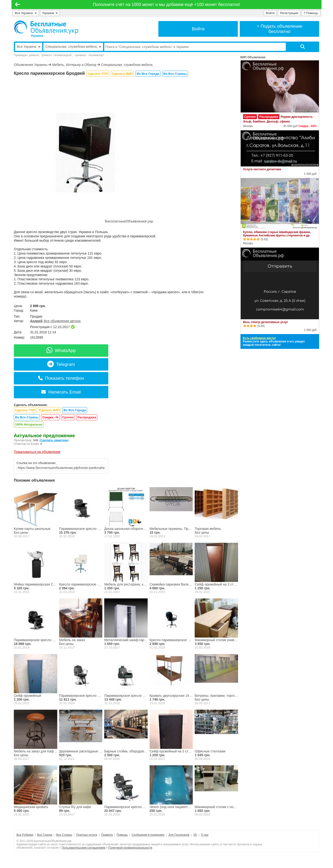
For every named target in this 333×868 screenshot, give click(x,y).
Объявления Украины (31, 65)
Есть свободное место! (259, 338)
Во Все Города (148, 74)
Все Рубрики (25, 835)
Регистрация (289, 13)
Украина (50, 13)
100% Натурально (29, 424)
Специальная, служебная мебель (127, 65)
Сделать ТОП (98, 74)
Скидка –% (50, 417)
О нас (205, 835)
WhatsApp (61, 350)
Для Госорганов (179, 835)
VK (195, 835)
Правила (107, 835)
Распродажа (87, 417)
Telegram (61, 364)
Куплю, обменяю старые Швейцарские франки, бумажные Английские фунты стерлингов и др (277, 234)
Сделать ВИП (122, 74)
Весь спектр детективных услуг (266, 322)
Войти (270, 13)
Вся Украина (26, 13)
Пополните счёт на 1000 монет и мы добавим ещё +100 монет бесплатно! (166, 5)
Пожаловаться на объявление (37, 452)
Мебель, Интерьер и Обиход (74, 65)
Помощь (122, 835)
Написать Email (61, 392)
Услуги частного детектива (262, 169)
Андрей (36, 321)
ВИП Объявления (253, 57)
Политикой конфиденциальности (130, 848)
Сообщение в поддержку (148, 835)
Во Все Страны (175, 74)
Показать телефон (61, 378)
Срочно (68, 417)
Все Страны (64, 835)
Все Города (45, 835)
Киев (34, 310)
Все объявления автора (62, 321)
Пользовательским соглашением (83, 848)
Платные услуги (87, 835)
